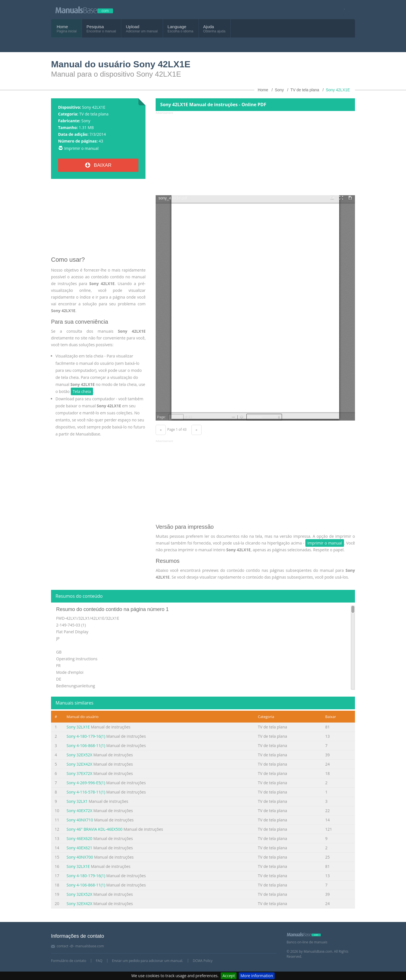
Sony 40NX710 (80, 820)
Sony (86, 121)
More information (257, 976)
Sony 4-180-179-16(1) (86, 736)
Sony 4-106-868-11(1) (86, 745)
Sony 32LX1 (77, 801)
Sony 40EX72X (79, 811)
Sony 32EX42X (79, 764)
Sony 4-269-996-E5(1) (86, 783)
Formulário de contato (69, 961)
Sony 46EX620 (79, 838)
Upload (133, 27)
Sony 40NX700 (80, 857)
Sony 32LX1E (78, 727)
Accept (229, 976)
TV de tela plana (94, 114)
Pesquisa (95, 27)
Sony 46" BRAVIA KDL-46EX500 (94, 829)
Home (62, 27)
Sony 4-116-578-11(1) (86, 792)
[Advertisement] (98, 220)
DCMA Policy (203, 961)
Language (177, 27)
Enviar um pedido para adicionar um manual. (147, 961)
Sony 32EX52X (79, 755)
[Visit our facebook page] (342, 10)
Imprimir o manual (81, 148)
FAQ (99, 961)
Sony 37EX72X (79, 773)
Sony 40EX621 (79, 848)
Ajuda (209, 27)
